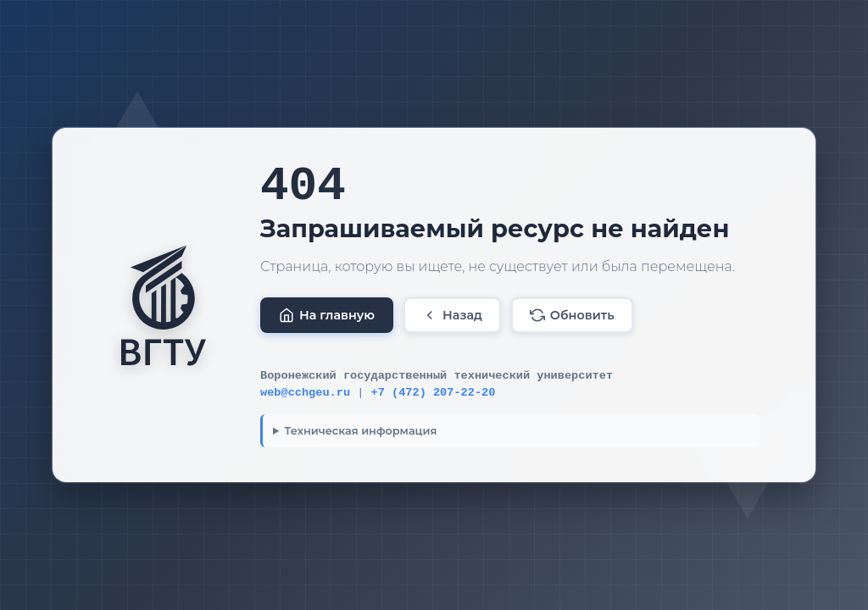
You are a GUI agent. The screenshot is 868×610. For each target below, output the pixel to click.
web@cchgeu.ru (305, 393)
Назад (452, 315)
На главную (327, 315)
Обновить (572, 315)
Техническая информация (361, 431)
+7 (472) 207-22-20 (434, 393)
